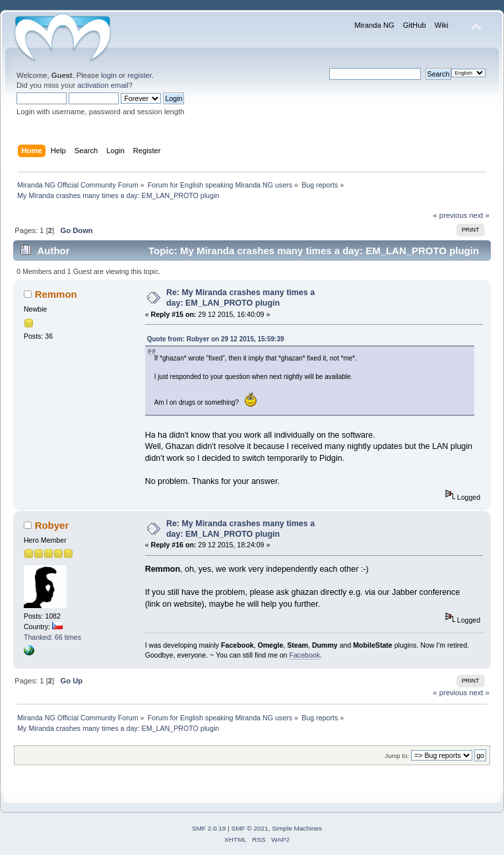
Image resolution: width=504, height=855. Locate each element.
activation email (103, 85)
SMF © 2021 (250, 828)
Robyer (52, 525)
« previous (450, 215)
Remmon (56, 294)
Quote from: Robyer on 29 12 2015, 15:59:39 (216, 339)
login (109, 75)
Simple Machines (297, 828)
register (140, 75)
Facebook (304, 655)
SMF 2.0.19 (209, 828)
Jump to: (397, 756)
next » (479, 215)
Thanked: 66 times (52, 637)
